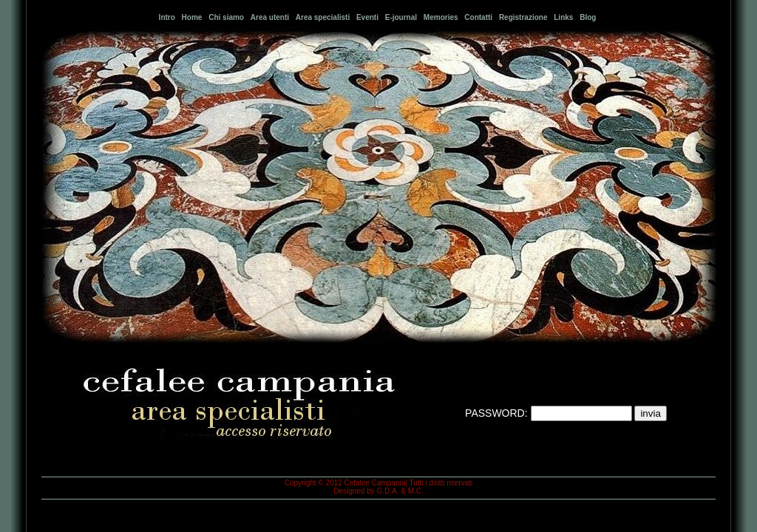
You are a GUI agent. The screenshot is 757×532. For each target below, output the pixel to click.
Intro (167, 17)
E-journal (401, 17)
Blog (588, 17)
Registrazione (523, 17)
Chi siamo (226, 17)
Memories (441, 17)
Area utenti (270, 17)
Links (563, 17)
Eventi (367, 17)
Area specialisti (323, 17)
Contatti (478, 17)
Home (192, 17)
